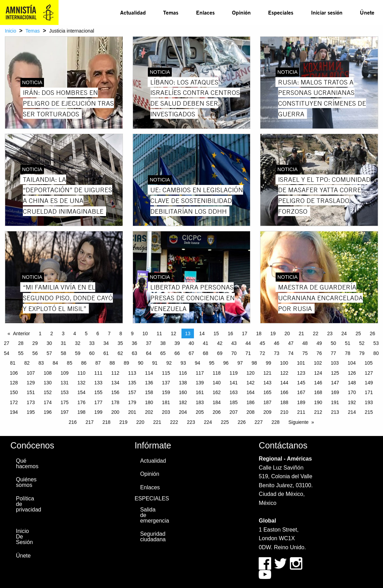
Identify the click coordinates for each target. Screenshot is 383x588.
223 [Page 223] (191, 422)
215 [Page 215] (369, 412)
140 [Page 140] (217, 383)
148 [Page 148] (352, 383)
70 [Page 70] (234, 353)
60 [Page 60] (92, 353)
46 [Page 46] (277, 343)
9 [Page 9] (132, 333)
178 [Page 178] (115, 402)
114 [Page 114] (149, 373)
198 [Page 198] (82, 412)
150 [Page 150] (14, 392)
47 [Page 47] (291, 343)
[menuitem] (133, 12)
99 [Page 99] (269, 363)
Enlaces (205, 12)
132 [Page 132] (82, 383)
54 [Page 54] (7, 353)
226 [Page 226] (242, 422)
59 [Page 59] (78, 353)
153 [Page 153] (65, 392)
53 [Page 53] (376, 343)
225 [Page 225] (225, 422)
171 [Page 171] (369, 392)
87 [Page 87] (98, 363)
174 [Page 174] (48, 402)
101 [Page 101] (301, 363)
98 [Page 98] (255, 363)
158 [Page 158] (149, 392)
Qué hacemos (27, 464)
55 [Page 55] (21, 353)
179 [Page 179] (132, 402)
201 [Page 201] (132, 412)
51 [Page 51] (348, 343)
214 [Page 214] (352, 412)
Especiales (281, 12)
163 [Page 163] (234, 392)
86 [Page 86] (84, 363)
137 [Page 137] (166, 383)
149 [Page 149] (369, 383)
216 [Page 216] (73, 422)
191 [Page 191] (335, 402)
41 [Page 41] (206, 343)
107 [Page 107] (31, 373)
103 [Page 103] (335, 363)
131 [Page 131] (65, 383)
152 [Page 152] (48, 392)
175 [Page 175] (65, 402)
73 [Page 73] (277, 353)
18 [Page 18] (259, 333)
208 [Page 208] (251, 412)
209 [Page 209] (267, 412)
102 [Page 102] (318, 363)
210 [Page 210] (284, 412)
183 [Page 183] (200, 402)
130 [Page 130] (48, 383)
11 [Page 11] (159, 333)
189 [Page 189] (301, 402)
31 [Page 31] (63, 343)
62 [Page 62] (121, 353)
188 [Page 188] (284, 402)
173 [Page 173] (31, 402)
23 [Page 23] (330, 333)
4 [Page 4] (75, 333)
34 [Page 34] (106, 343)
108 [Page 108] (48, 373)
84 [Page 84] (55, 363)
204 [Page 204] (183, 412)
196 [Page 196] (48, 412)
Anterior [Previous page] (21, 333)
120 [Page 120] (251, 373)
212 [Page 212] (318, 412)
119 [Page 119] (234, 373)
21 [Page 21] (302, 333)
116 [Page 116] (183, 373)
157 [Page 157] (132, 392)
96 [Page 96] (226, 363)
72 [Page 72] (262, 353)
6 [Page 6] (98, 333)
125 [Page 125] (335, 373)
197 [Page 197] (65, 412)
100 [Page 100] (284, 363)
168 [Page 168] (318, 392)
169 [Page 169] (335, 392)
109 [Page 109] (65, 373)
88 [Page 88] (112, 363)
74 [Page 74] (291, 353)
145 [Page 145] (301, 383)
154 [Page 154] (82, 392)
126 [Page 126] (352, 373)
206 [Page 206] (217, 412)
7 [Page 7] (109, 333)
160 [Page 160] (183, 392)
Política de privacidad (27, 504)
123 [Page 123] (301, 373)
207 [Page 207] (234, 412)
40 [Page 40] (191, 343)
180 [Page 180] (149, 402)
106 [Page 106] (14, 373)
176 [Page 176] (82, 402)
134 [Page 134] (115, 383)
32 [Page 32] (78, 343)
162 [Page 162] (217, 392)
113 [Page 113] (132, 373)
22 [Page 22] (316, 333)
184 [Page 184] (217, 402)
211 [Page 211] (301, 412)
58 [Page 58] (63, 353)
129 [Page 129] (31, 383)
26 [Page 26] (373, 333)
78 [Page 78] (348, 353)
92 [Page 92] (169, 363)
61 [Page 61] (106, 353)
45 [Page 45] (262, 343)
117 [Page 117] (200, 373)
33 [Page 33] (92, 343)
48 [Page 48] (305, 343)
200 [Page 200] (115, 412)
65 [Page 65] (163, 353)
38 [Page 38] (163, 343)
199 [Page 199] (98, 412)
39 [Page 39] (177, 343)
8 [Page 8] (121, 333)
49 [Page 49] (319, 343)
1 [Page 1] (40, 333)
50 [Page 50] (333, 343)
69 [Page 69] (220, 353)
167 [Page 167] (301, 392)
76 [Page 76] (319, 353)
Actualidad (133, 12)
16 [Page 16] (230, 333)
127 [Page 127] (369, 373)
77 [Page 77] (333, 353)
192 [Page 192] (352, 402)
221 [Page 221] (157, 422)
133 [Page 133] (98, 383)
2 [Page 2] (52, 333)
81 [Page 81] (13, 363)
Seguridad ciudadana (152, 537)
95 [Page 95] (212, 363)
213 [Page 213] (335, 412)
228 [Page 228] (275, 422)
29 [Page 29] (35, 343)
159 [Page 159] (166, 392)
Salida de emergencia (152, 515)
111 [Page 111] (98, 373)
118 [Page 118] (217, 373)
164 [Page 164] (251, 392)
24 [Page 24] (344, 333)
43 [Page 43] (234, 343)
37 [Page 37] (149, 343)
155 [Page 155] (98, 392)
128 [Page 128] (14, 383)
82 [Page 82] (27, 363)
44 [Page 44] (248, 343)
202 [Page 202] (149, 412)
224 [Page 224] (208, 422)
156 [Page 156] (115, 392)
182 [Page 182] (183, 402)
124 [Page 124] (318, 373)
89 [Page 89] (126, 363)
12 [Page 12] (173, 333)
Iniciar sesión (327, 12)
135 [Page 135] (132, 383)
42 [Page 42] (220, 343)
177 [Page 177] (98, 402)
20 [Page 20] (287, 333)
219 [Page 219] (123, 422)
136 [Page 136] (149, 383)
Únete (367, 12)
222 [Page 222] (174, 422)
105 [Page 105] (369, 363)
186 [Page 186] (251, 402)
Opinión (241, 12)
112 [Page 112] (115, 373)
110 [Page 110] (82, 373)
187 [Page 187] (267, 402)
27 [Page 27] (7, 343)
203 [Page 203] (166, 412)
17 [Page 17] (244, 333)
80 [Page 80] (376, 353)
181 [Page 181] (166, 402)
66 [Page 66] (177, 353)
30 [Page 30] (49, 343)
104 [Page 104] (352, 363)
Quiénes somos (26, 482)
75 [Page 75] (305, 353)
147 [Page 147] (335, 383)
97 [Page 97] (240, 363)
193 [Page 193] (369, 402)
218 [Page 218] (106, 422)
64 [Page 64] (149, 353)
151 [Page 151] (31, 392)
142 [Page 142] (251, 383)
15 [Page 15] (216, 333)
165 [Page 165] (267, 392)
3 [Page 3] (63, 333)
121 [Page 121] (267, 373)
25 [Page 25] (358, 333)
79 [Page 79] (362, 353)
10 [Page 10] (145, 333)
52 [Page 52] (362, 343)
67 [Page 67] (191, 353)
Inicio (11, 31)
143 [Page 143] (267, 383)
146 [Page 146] (318, 383)
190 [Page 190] (318, 402)
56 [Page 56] (35, 353)
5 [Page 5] (86, 333)
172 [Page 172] (14, 402)
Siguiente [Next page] (299, 422)
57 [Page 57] (49, 353)
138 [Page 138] (183, 383)
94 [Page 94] (197, 363)
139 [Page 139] (200, 383)
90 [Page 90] (141, 363)
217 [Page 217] (90, 422)
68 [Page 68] (206, 353)
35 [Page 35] (121, 343)
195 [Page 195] (31, 412)
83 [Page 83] (41, 363)
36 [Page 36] (135, 343)
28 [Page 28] (21, 343)
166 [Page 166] (284, 392)
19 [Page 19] (273, 333)
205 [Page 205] (200, 412)
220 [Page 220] (140, 422)
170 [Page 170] (352, 392)
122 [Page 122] (284, 373)
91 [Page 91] (155, 363)
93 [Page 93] (183, 363)
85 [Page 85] (70, 363)
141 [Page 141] (234, 383)
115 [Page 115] (166, 373)
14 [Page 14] (202, 333)
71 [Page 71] (248, 353)
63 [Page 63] (135, 353)
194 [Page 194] (14, 412)
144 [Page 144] (284, 383)
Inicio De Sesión (24, 537)
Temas (171, 12)
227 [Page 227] (259, 422)
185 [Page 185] (234, 402)
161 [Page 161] (200, 392)
